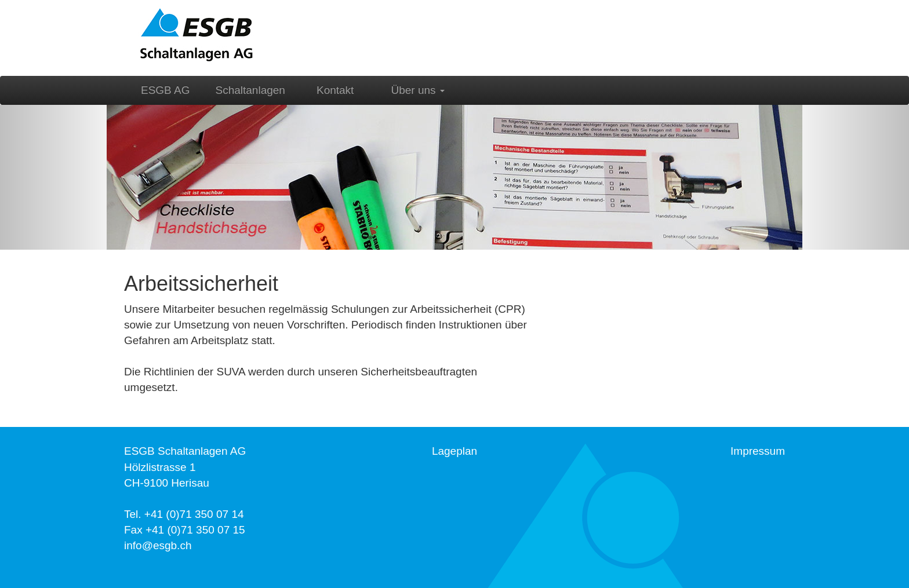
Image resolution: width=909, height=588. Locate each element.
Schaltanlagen (250, 90)
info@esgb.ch (158, 545)
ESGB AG (165, 90)
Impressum (758, 451)
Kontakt (335, 90)
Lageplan (454, 451)
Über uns (418, 90)
